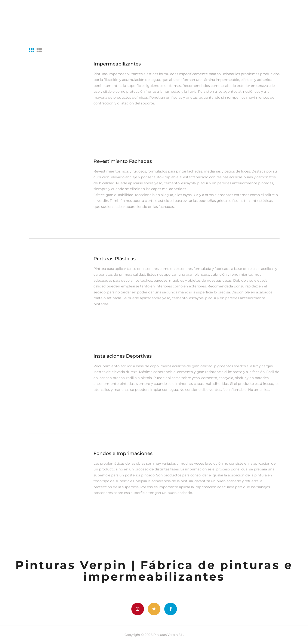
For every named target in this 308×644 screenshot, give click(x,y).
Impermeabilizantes (117, 64)
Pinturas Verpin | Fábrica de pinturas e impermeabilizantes (154, 571)
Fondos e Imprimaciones (123, 453)
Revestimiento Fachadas (123, 161)
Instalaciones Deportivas (123, 356)
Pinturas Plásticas (115, 259)
